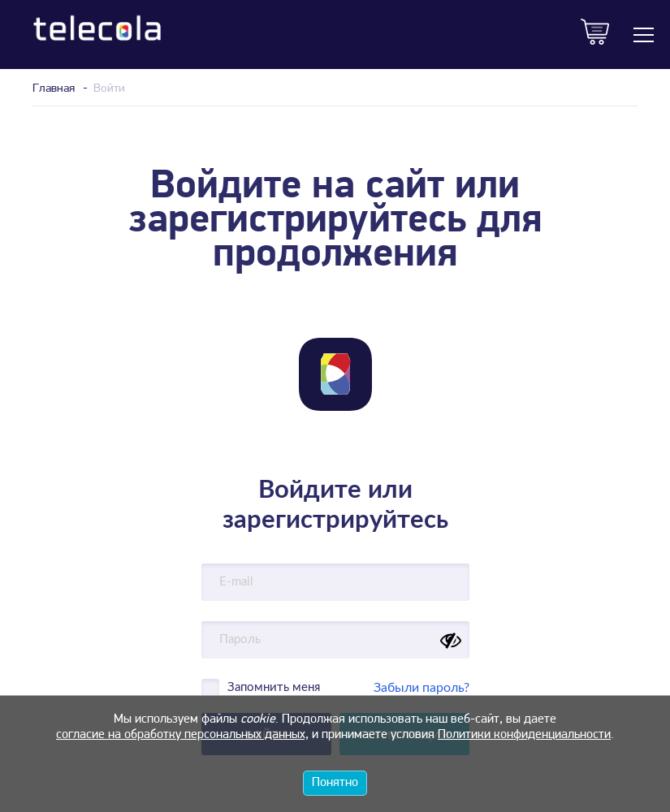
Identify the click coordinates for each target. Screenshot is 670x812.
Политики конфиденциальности (524, 735)
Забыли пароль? (421, 688)
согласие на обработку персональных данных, (182, 735)
